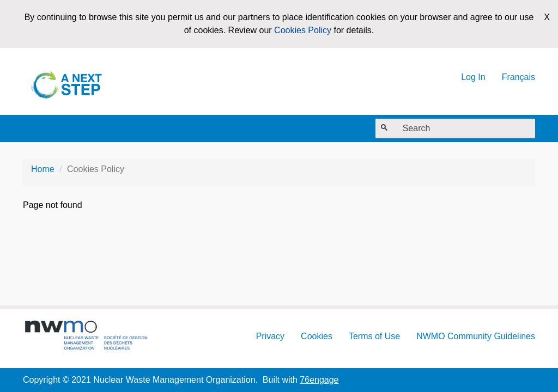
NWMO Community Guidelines (476, 336)
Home (43, 169)
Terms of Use (374, 336)
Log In (473, 77)
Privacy (270, 336)
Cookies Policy (303, 30)
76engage (319, 380)
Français (518, 77)
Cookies (317, 336)
